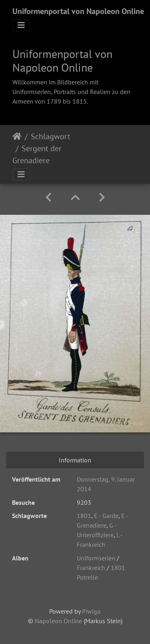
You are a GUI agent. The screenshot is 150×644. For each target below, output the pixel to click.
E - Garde (106, 516)
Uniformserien (96, 558)
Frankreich (91, 568)
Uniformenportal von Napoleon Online (78, 11)
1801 (84, 516)
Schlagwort (51, 136)
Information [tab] (75, 460)
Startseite (17, 136)
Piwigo (91, 611)
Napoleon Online (58, 621)
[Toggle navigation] (21, 25)
